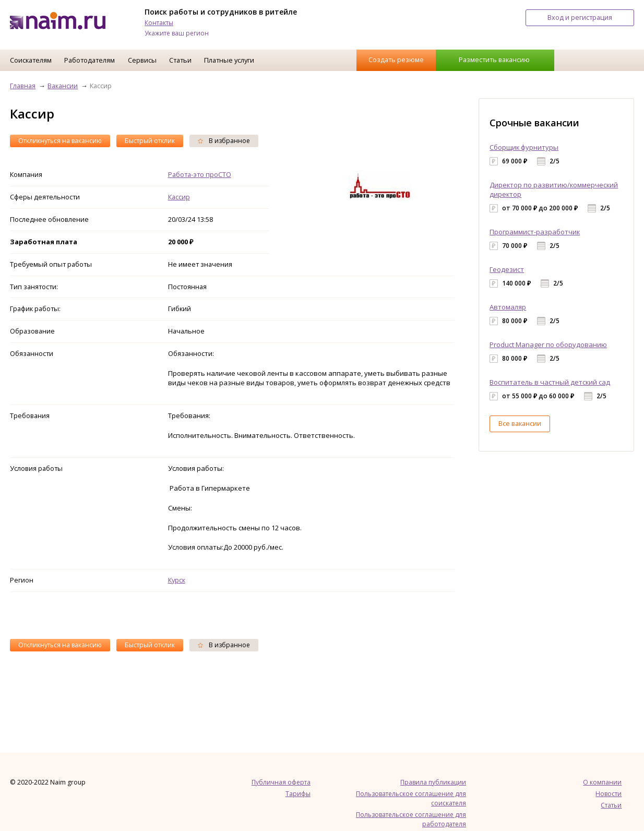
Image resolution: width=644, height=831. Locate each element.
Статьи (180, 60)
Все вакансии (520, 423)
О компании (602, 782)
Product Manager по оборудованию (548, 345)
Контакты (159, 23)
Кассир (179, 197)
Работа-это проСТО (200, 174)
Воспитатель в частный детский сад (550, 382)
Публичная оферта (281, 782)
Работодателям (90, 60)
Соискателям (31, 60)
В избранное (224, 141)
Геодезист (507, 269)
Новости (609, 794)
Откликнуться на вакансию (60, 141)
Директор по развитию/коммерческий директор (554, 189)
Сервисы (142, 60)
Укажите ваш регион (177, 33)
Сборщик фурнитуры (524, 147)
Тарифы (298, 794)
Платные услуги (229, 60)
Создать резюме (396, 60)
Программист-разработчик (535, 232)
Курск (177, 580)
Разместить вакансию (494, 60)
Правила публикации (433, 782)
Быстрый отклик (150, 141)
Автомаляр (508, 307)
